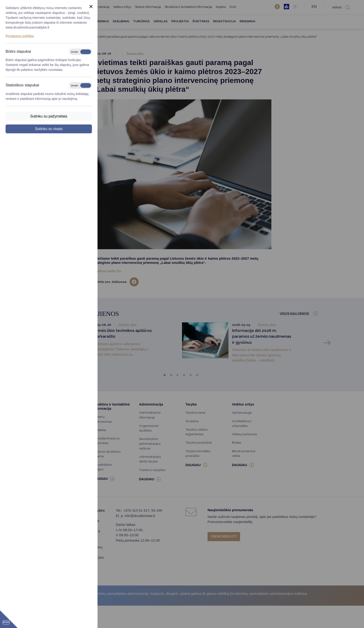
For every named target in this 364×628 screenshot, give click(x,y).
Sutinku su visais (49, 129)
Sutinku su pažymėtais (49, 116)
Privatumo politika (20, 36)
